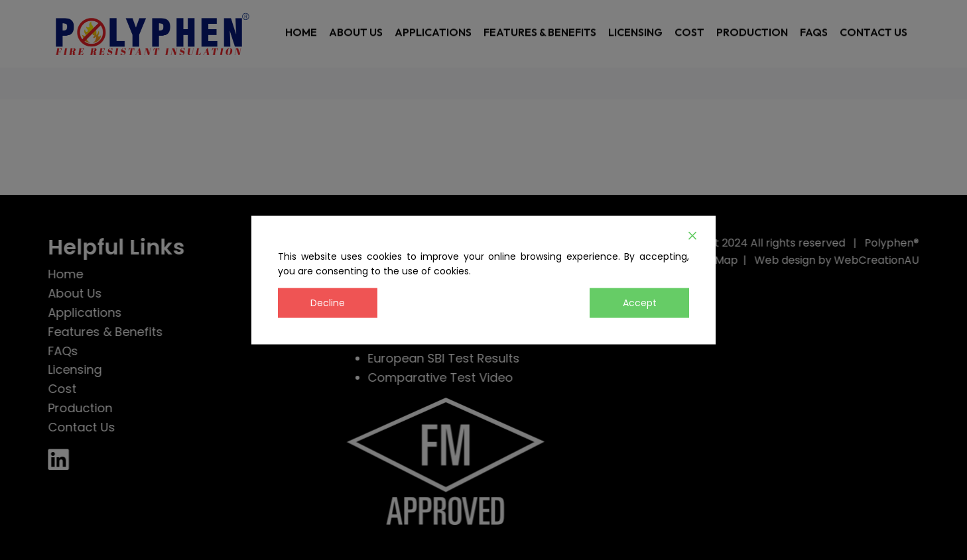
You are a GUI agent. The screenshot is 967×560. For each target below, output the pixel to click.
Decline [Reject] (328, 303)
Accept (640, 303)
